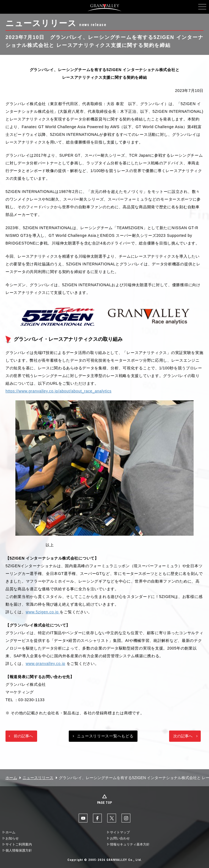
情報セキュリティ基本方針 (130, 844)
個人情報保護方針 (19, 850)
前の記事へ (23, 736)
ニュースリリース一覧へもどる (105, 736)
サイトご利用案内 (19, 844)
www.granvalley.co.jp (46, 664)
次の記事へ (183, 736)
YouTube (83, 818)
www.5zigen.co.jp (43, 612)
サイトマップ (120, 832)
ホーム (11, 778)
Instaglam (126, 818)
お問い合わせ (120, 838)
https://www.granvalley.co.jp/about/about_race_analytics (58, 391)
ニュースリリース (38, 778)
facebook (97, 818)
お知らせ (12, 838)
